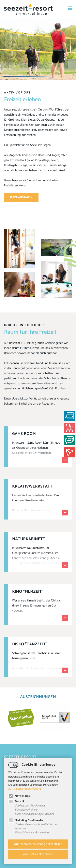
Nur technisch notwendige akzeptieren (38, 844)
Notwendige (19, 796)
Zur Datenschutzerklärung (25, 789)
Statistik (16, 801)
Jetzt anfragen (21, 197)
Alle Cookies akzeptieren (38, 854)
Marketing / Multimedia (26, 820)
